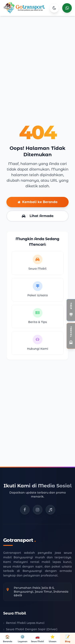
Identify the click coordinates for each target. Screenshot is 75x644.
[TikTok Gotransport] (50, 510)
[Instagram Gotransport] (38, 510)
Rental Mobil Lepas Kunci (25, 623)
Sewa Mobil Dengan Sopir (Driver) (32, 629)
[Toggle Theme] (54, 8)
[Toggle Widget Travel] (71, 336)
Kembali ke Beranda (37, 202)
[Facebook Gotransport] (25, 510)
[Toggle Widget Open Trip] (71, 310)
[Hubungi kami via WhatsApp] (67, 8)
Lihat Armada (38, 216)
